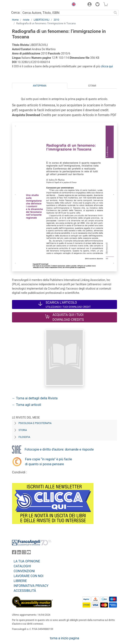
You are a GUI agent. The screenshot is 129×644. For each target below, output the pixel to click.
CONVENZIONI (24, 571)
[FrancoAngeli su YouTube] (29, 553)
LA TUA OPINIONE (27, 561)
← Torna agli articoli (27, 405)
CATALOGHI (22, 566)
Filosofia (24, 437)
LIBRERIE (20, 581)
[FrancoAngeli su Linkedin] (19, 553)
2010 (56, 20)
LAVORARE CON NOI (28, 576)
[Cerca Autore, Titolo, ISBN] (67, 13)
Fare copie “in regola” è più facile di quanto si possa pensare (49, 462)
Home (15, 20)
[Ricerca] (115, 13)
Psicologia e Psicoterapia (35, 423)
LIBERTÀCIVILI (41, 20)
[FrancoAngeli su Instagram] (24, 553)
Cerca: (16, 13)
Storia (23, 430)
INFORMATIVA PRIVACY (31, 586)
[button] (73, 5)
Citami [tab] (92, 86)
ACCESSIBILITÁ (25, 591)
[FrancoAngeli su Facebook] (14, 553)
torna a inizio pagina (64, 638)
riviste (26, 20)
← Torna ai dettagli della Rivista (35, 398)
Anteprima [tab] (40, 86)
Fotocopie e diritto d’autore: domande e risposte (59, 449)
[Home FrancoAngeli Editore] (26, 5)
